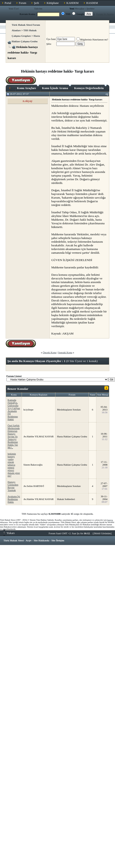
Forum (23, 3)
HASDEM (92, 3)
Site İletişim (58, 540)
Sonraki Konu (65, 352)
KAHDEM (73, 3)
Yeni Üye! (14, 8)
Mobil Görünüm (103, 533)
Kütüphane (53, 3)
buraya (110, 520)
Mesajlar (80, 8)
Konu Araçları (28, 87)
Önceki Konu (50, 352)
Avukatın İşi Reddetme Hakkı (14, 499)
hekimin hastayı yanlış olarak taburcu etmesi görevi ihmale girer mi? (14, 465)
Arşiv (29, 540)
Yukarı (9, 533)
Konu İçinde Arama (57, 87)
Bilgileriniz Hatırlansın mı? (92, 39)
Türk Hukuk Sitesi (14, 540)
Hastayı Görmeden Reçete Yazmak (13, 486)
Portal (8, 3)
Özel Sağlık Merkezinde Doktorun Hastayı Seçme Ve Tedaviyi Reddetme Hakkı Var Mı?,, (14, 436)
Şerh (36, 3)
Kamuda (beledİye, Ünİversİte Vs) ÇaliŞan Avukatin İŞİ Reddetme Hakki (14, 410)
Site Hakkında (41, 540)
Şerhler (91, 8)
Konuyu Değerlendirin (91, 87)
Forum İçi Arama (105, 14)
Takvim (38, 8)
